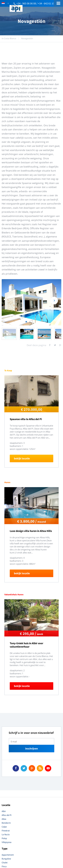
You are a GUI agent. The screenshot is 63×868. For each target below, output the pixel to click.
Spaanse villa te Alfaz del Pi (26, 419)
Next (54, 301)
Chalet (5, 863)
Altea (4, 819)
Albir (4, 811)
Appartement (8, 855)
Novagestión (27, 38)
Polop (4, 838)
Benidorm (6, 823)
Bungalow (6, 859)
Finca (4, 866)
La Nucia (6, 834)
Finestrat (6, 831)
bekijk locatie (22, 458)
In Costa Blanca (9, 38)
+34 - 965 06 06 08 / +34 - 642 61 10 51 (37, 3)
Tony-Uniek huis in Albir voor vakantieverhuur (26, 645)
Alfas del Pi (7, 815)
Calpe (4, 827)
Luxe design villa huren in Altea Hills (31, 531)
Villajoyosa (7, 842)
